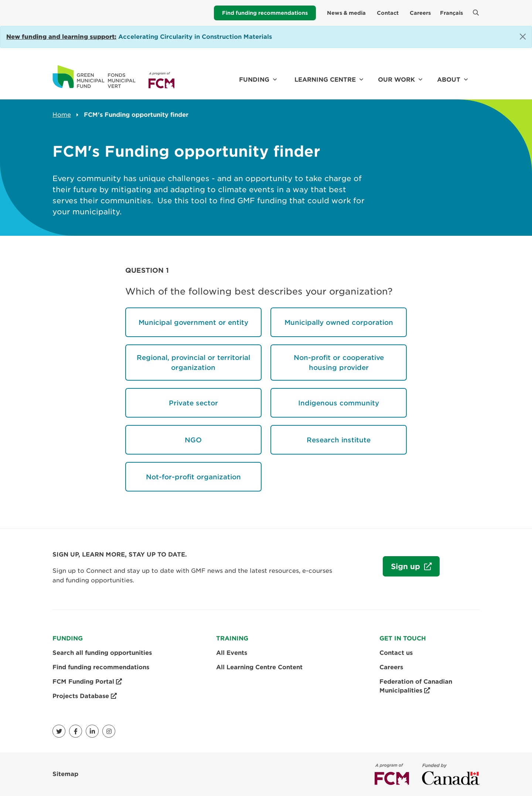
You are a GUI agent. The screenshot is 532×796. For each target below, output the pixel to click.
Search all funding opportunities (102, 653)
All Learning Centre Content (259, 667)
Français (451, 13)
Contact (388, 13)
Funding (254, 80)
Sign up (403, 570)
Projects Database (85, 696)
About (449, 80)
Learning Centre (325, 80)
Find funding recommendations (265, 13)
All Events (232, 653)
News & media (346, 13)
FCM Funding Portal (87, 682)
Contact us (396, 653)
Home (62, 115)
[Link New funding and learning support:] (61, 37)
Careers (420, 13)
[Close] (523, 37)
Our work (396, 80)
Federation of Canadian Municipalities (416, 687)
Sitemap (65, 774)
